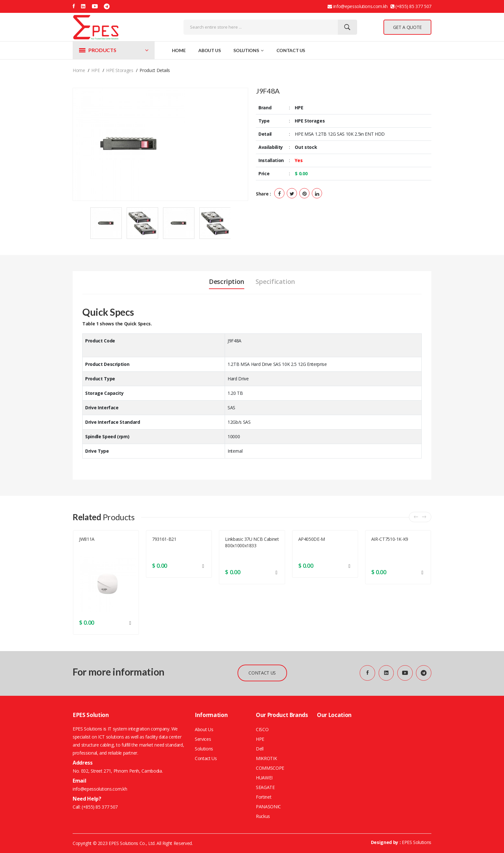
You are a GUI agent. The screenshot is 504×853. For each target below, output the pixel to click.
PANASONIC (268, 807)
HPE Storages (120, 70)
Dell (260, 749)
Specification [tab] (275, 282)
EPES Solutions (417, 842)
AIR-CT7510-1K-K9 (390, 539)
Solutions (248, 50)
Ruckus (263, 816)
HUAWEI (264, 778)
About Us (209, 50)
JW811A (87, 539)
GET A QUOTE (407, 27)
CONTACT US (262, 673)
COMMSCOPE (270, 768)
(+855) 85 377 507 (99, 807)
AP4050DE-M (312, 539)
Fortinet (264, 797)
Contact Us (291, 50)
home (79, 70)
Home (179, 50)
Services (203, 739)
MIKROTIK (266, 758)
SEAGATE (265, 787)
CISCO (262, 729)
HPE (95, 70)
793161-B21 (164, 539)
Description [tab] (227, 282)
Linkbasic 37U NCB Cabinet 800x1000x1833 (252, 542)
